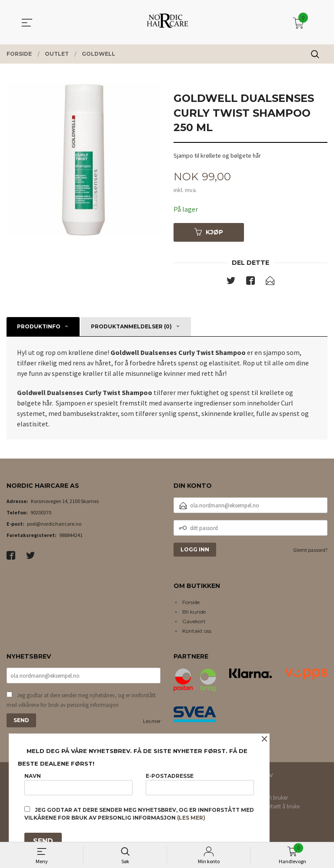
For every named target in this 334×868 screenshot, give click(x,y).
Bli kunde (194, 612)
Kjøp (209, 232)
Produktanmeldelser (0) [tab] (131, 327)
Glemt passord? (310, 550)
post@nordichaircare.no (54, 524)
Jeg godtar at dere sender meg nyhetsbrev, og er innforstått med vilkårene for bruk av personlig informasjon (81, 701)
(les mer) (191, 818)
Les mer (152, 721)
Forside (191, 602)
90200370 (41, 513)
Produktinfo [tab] (39, 327)
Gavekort (194, 621)
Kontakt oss (197, 631)
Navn (78, 784)
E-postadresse (200, 784)
